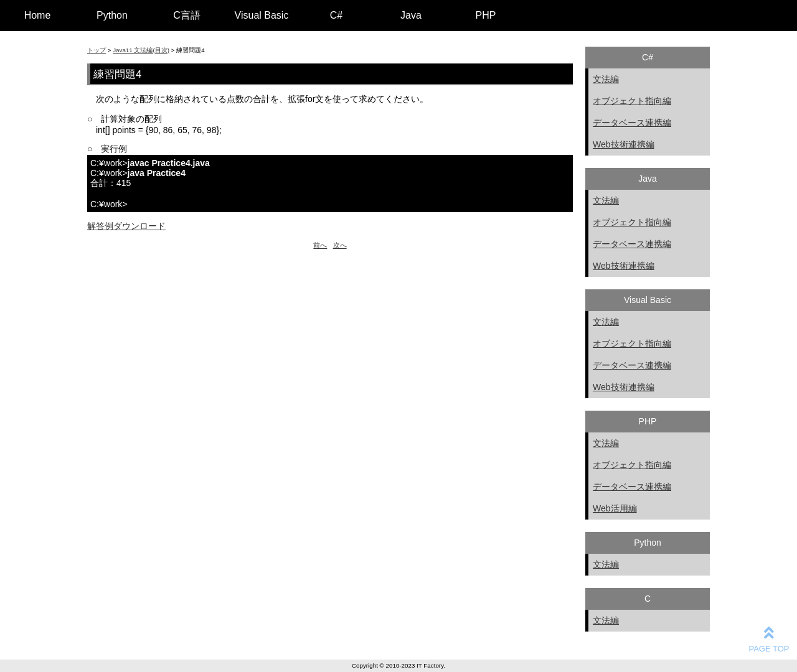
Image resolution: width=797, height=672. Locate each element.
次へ (340, 245)
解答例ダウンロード (126, 226)
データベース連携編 (632, 123)
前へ (320, 245)
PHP (486, 15)
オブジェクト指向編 (632, 101)
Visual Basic (262, 15)
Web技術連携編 (624, 144)
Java (411, 15)
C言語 (187, 15)
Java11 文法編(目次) (141, 50)
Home (38, 15)
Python (112, 15)
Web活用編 (615, 508)
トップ (97, 50)
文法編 (606, 79)
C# (336, 15)
